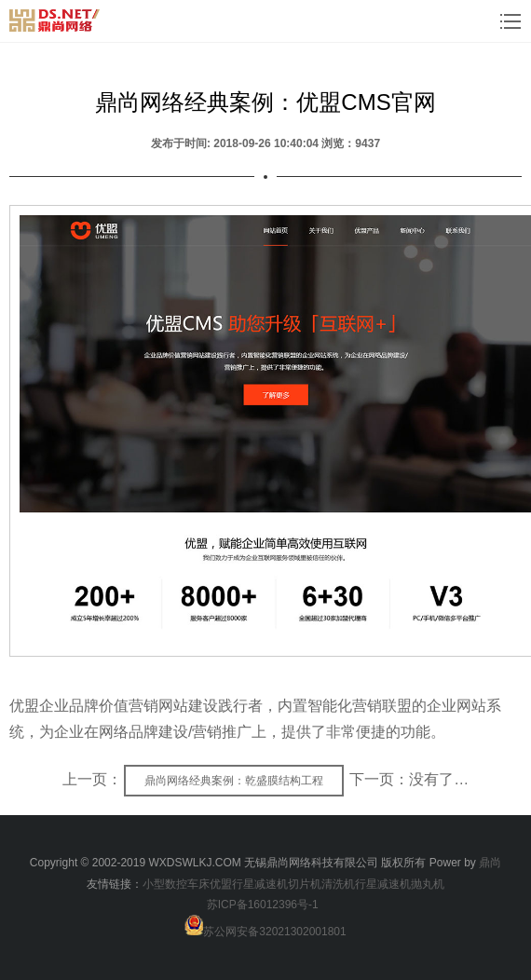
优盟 (221, 884)
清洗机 (338, 884)
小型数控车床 (176, 884)
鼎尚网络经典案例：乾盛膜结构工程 (234, 781)
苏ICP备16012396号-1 (263, 905)
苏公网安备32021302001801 (274, 932)
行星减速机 (260, 884)
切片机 (305, 884)
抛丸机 (428, 884)
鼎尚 (490, 863)
